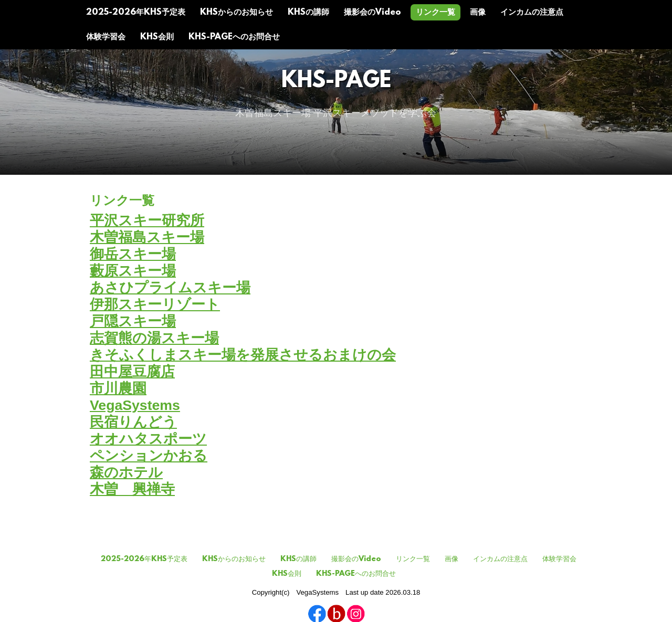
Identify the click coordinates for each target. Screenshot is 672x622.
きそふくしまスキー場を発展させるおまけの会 (243, 355)
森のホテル (126, 472)
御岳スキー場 (133, 254)
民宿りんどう (133, 422)
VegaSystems (135, 405)
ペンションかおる (149, 456)
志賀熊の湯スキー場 (154, 338)
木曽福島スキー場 (147, 237)
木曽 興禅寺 (132, 489)
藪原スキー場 (133, 271)
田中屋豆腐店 (132, 372)
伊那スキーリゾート (155, 304)
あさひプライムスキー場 (170, 288)
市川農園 (118, 388)
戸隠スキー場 (133, 321)
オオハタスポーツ (148, 439)
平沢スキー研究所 (147, 220)
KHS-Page (336, 82)
